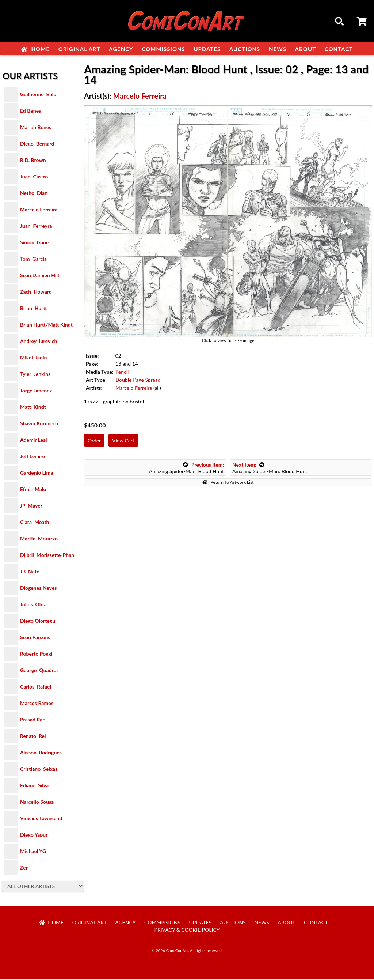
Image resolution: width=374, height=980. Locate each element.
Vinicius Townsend (41, 819)
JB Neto (30, 572)
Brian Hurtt (33, 309)
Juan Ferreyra (36, 227)
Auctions (245, 49)
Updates (207, 49)
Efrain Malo (33, 490)
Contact (339, 49)
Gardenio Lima (37, 473)
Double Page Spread (138, 380)
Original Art (79, 49)
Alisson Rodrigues (41, 753)
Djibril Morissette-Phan (47, 556)
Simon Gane (34, 243)
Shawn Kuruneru (39, 424)
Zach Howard (36, 292)
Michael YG (33, 852)
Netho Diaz (34, 194)
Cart (362, 22)
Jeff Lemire (33, 457)
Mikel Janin (33, 358)
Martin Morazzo (39, 539)
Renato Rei (33, 737)
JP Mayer (31, 506)
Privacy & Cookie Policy (187, 930)
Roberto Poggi (36, 654)
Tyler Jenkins (35, 375)
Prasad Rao (33, 720)
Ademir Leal (34, 440)
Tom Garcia (33, 259)
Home (35, 49)
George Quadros (39, 671)
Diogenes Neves (38, 589)
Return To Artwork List (228, 483)
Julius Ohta (33, 605)
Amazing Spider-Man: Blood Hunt (186, 469)
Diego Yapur (34, 835)
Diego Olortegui (38, 621)
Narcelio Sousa (37, 802)
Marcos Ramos (37, 704)
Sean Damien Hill (39, 276)
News (278, 49)
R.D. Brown (33, 161)
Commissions (163, 49)
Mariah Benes (36, 128)
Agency (121, 49)
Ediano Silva (34, 786)
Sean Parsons (35, 638)
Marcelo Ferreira (39, 210)
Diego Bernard (37, 144)
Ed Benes (30, 111)
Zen (24, 868)
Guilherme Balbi (39, 95)
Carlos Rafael (36, 687)
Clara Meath (35, 523)
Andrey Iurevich (39, 342)
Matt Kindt (33, 408)
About (306, 49)
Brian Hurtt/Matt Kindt (46, 325)
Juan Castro (34, 177)
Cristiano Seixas (39, 770)
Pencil (122, 372)
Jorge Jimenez (36, 391)
